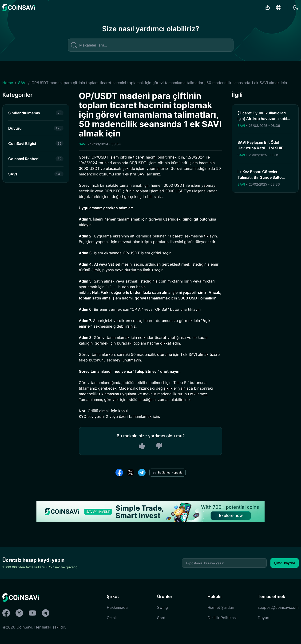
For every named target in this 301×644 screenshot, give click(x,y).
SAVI (22, 83)
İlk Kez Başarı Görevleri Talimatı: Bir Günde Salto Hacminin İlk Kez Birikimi (260, 177)
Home (8, 83)
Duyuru (264, 618)
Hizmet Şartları (221, 607)
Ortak (112, 618)
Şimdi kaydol (285, 563)
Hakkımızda (117, 607)
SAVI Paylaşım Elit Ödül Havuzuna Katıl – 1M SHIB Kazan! (261, 148)
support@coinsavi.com (278, 607)
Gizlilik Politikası (222, 618)
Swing (162, 607)
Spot (161, 618)
